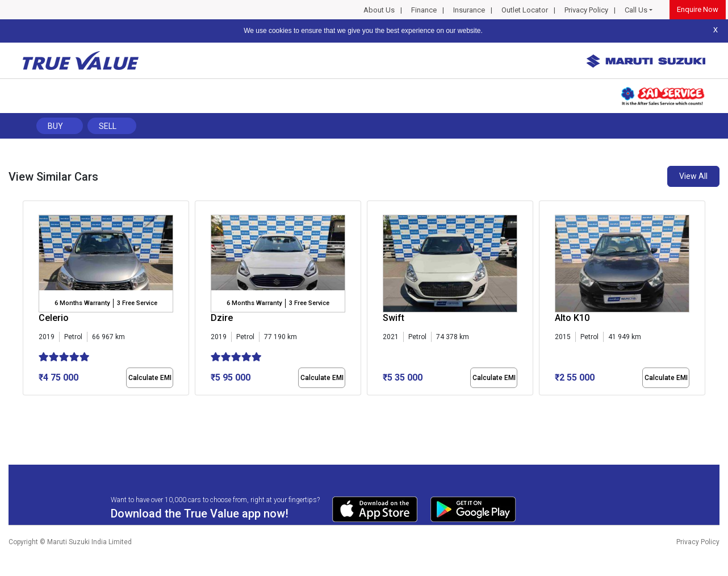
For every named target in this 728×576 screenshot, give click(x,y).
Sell (108, 126)
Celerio (54, 318)
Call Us (636, 10)
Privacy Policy (586, 10)
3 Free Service (137, 303)
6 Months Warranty (82, 303)
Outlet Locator (525, 10)
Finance (424, 10)
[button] (26, 405)
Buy (55, 126)
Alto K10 (572, 318)
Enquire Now (698, 9)
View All (693, 176)
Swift (394, 318)
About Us (379, 10)
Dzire (222, 318)
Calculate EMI (150, 378)
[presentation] (29, 300)
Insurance (469, 10)
